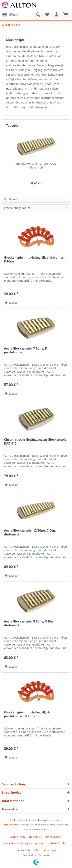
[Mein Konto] (56, 15)
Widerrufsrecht (57, 843)
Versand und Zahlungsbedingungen (24, 843)
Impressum (50, 850)
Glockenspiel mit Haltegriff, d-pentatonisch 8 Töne (27, 714)
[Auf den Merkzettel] (12, 303)
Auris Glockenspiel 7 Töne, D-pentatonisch (26, 350)
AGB (37, 850)
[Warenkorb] (66, 15)
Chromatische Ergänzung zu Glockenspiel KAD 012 (36, 442)
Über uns (34, 837)
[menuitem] (10, 15)
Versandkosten (12, 825)
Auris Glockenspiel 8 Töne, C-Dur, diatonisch (29, 623)
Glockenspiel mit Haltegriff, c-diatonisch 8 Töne (35, 260)
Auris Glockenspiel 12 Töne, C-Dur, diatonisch (36, 165)
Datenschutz (23, 850)
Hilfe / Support (52, 837)
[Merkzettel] (47, 15)
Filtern (11, 199)
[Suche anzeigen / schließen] (38, 15)
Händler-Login (17, 837)
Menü (10, 14)
